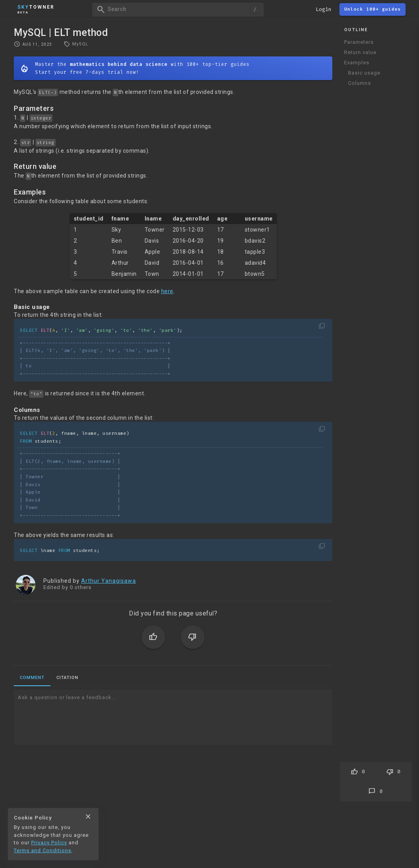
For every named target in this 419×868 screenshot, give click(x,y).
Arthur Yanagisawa (109, 581)
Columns (359, 83)
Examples (357, 63)
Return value (360, 52)
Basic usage (364, 73)
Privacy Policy (49, 843)
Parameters (359, 42)
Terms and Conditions (43, 850)
